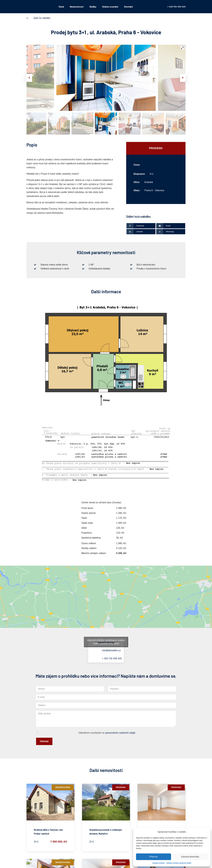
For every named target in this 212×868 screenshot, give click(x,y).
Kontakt (129, 7)
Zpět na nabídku (42, 18)
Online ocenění (110, 7)
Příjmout (154, 857)
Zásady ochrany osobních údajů (179, 863)
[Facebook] (141, 226)
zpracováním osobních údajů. (120, 733)
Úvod (61, 7)
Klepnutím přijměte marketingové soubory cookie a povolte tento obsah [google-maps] (106, 642)
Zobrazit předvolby (190, 857)
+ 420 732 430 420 (176, 7)
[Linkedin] (141, 232)
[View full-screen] (182, 48)
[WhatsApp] (171, 232)
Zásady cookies (158, 863)
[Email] (171, 226)
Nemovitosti (77, 7)
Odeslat (44, 741)
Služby (93, 7)
